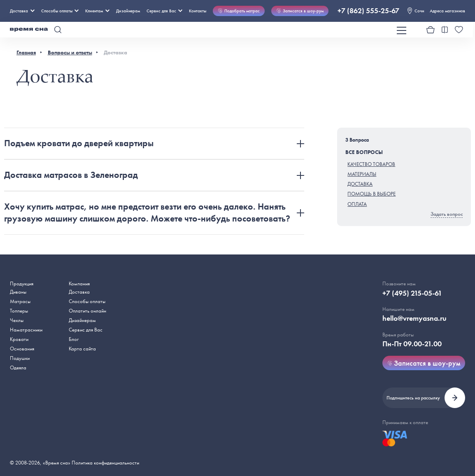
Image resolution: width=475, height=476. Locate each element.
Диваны (18, 292)
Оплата (357, 204)
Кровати (19, 339)
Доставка (22, 11)
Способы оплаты (87, 301)
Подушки (20, 358)
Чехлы (17, 320)
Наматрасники (26, 330)
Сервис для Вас (165, 11)
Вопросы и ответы (70, 52)
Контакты (198, 11)
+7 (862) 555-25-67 (368, 11)
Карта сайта (82, 349)
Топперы (19, 311)
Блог (74, 339)
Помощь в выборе (371, 194)
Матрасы (20, 301)
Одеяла (18, 367)
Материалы (362, 174)
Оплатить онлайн (87, 311)
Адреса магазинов (447, 11)
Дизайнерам (128, 11)
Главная (26, 52)
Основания (22, 349)
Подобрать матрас (239, 11)
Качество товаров (371, 164)
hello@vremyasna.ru (414, 318)
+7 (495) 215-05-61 (412, 293)
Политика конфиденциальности (105, 463)
